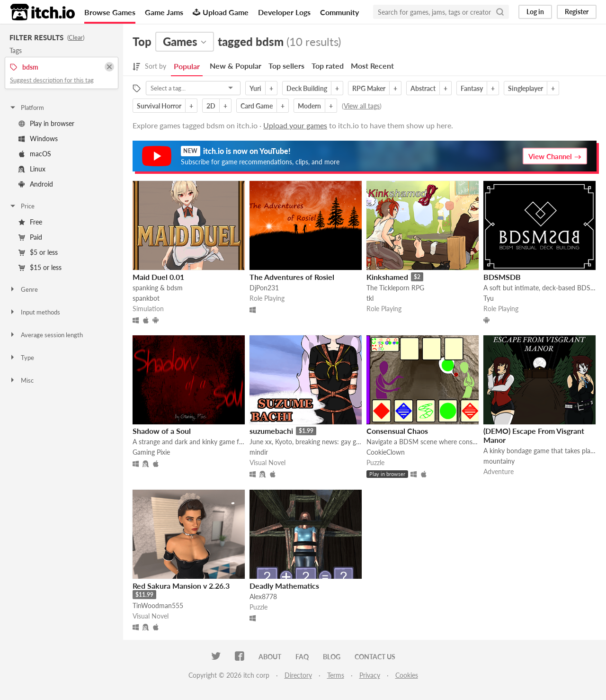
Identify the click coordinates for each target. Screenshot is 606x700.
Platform (27, 108)
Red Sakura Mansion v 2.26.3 (181, 586)
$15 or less (40, 267)
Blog (332, 657)
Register (577, 12)
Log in (535, 12)
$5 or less (38, 252)
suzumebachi (271, 431)
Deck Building (307, 88)
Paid (30, 237)
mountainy (499, 461)
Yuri (255, 88)
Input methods (35, 312)
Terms (336, 675)
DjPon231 (264, 288)
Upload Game (221, 12)
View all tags (362, 106)
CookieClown (386, 452)
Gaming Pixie (151, 452)
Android (36, 184)
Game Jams (164, 12)
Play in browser (46, 123)
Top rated (328, 66)
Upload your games (295, 125)
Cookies (407, 675)
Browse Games (110, 12)
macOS (35, 154)
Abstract (423, 88)
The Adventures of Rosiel (292, 277)
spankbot (146, 298)
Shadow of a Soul (162, 431)
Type (22, 358)
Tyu (489, 298)
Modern (309, 106)
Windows (38, 139)
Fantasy (472, 88)
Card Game (257, 106)
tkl (370, 298)
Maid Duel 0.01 (158, 277)
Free (30, 222)
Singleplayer (526, 88)
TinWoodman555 (158, 606)
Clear (76, 37)
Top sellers (286, 66)
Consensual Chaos (397, 431)
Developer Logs (284, 12)
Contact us (375, 657)
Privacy (370, 675)
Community (339, 12)
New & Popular (236, 66)
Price (22, 206)
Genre (23, 289)
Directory (298, 675)
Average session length (46, 335)
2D (211, 106)
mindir (259, 452)
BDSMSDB (502, 277)
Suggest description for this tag (52, 80)
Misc (21, 380)
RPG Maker (369, 88)
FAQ (302, 657)
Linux (32, 169)
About (270, 657)
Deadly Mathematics (284, 586)
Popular (187, 66)
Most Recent (372, 66)
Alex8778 (263, 597)
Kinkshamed (387, 277)
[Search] (500, 12)
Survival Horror (159, 106)
